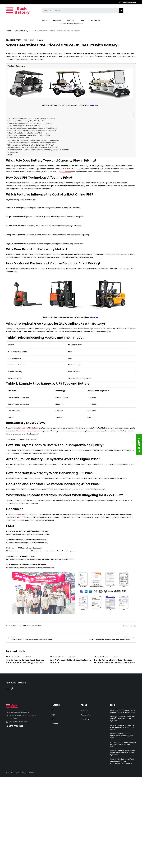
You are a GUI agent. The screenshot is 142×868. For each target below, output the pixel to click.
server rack (37, 625)
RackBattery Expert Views (19, 138)
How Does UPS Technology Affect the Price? (26, 121)
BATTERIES (56, 705)
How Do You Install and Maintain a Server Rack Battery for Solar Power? (123, 727)
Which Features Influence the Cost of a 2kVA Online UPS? (31, 123)
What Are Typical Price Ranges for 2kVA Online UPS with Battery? (34, 131)
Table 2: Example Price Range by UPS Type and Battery (30, 135)
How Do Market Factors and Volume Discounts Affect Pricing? (33, 128)
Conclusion (14, 152)
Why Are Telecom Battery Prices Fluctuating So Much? (71, 661)
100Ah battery (65, 172)
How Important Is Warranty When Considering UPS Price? (32, 145)
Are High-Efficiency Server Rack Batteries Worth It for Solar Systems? (123, 719)
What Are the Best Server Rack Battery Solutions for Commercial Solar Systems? (122, 761)
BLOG (113, 705)
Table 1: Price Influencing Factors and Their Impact (29, 133)
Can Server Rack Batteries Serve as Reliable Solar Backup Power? (123, 744)
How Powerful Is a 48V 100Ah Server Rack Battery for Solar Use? (121, 736)
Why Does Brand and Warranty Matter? (25, 126)
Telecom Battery (21, 31)
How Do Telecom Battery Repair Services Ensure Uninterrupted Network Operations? (115, 661)
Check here (95, 317)
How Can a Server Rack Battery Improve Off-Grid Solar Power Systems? (122, 753)
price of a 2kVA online (18, 514)
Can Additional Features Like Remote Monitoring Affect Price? (34, 147)
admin (41, 40)
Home (9, 31)
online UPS (27, 625)
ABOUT (84, 705)
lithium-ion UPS (17, 625)
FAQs (11, 155)
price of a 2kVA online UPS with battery (25, 428)
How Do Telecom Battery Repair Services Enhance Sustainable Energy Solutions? (25, 661)
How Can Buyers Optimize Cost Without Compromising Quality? (35, 140)
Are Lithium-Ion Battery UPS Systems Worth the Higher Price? (33, 143)
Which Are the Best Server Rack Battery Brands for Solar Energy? (123, 711)
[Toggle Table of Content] (131, 115)
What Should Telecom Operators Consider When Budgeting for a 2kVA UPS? (39, 150)
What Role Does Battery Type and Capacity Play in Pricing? (32, 118)
